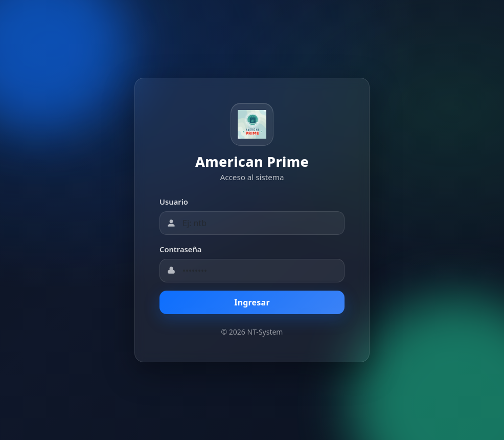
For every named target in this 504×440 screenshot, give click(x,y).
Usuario (174, 202)
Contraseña (180, 249)
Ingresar (252, 302)
